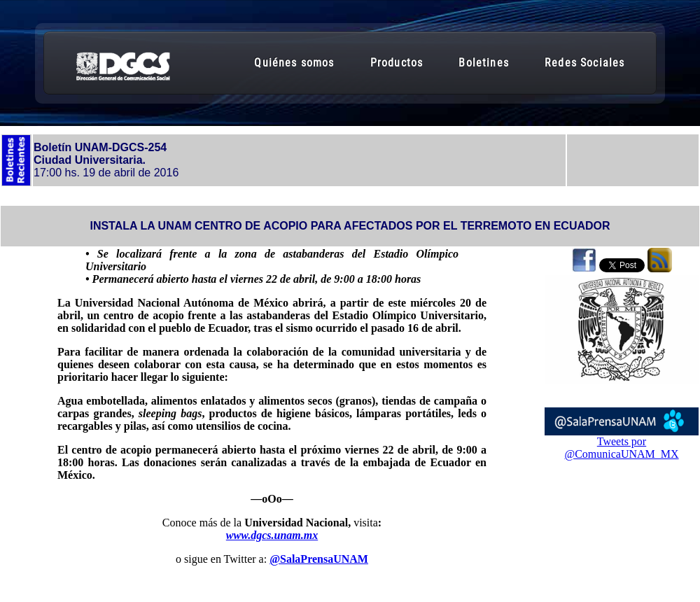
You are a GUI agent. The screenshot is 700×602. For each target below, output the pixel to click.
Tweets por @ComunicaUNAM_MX (621, 448)
